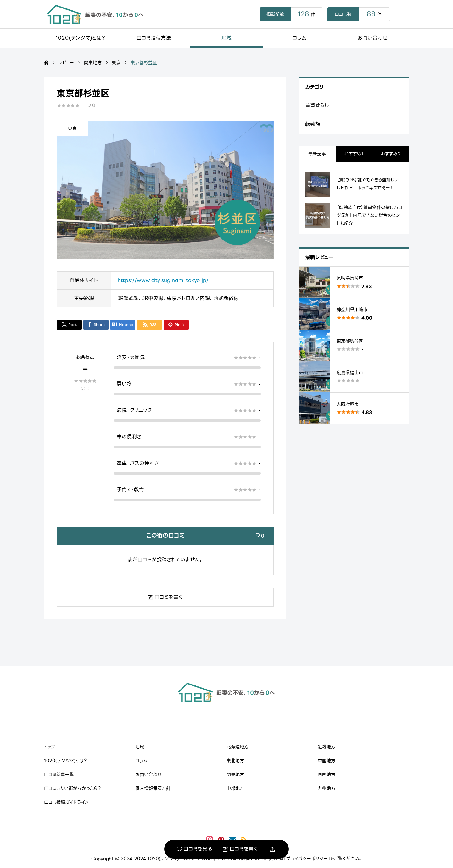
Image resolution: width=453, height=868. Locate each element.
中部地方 (235, 788)
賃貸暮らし (317, 105)
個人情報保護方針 (153, 788)
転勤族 (313, 124)
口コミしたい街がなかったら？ (73, 788)
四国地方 (327, 775)
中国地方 (327, 761)
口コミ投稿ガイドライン (66, 802)
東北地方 (235, 761)
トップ (50, 747)
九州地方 (327, 788)
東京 (72, 128)
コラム (299, 38)
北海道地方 (238, 747)
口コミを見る (194, 849)
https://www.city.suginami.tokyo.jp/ (163, 280)
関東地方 (235, 775)
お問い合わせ (372, 38)
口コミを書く (240, 849)
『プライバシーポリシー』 (307, 859)
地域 (226, 38)
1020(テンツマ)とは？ (81, 38)
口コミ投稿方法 (154, 38)
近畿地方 (327, 747)
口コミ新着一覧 (59, 775)
